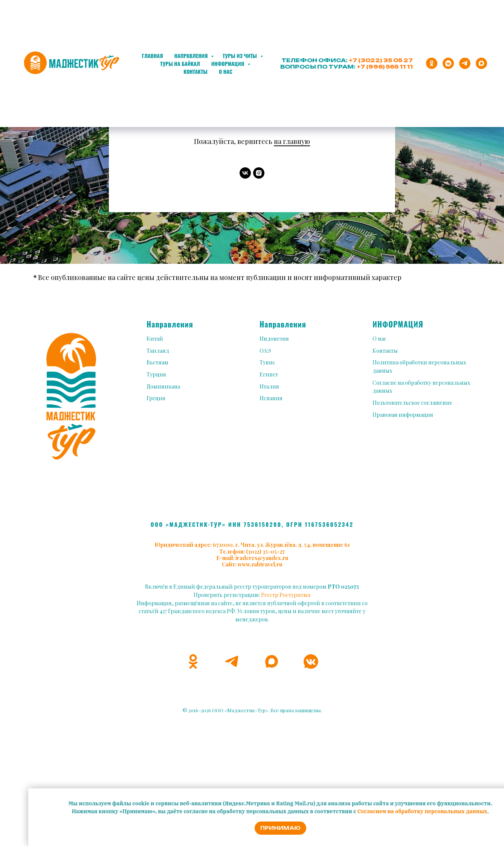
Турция (156, 374)
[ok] (432, 63)
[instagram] (259, 173)
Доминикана (163, 386)
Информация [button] (228, 63)
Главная (152, 56)
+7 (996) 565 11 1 (383, 67)
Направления (192, 56)
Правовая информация (403, 415)
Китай (155, 339)
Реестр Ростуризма (286, 595)
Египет (269, 374)
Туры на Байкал (180, 63)
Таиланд (158, 351)
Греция (156, 398)
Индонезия (274, 339)
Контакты (195, 71)
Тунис (267, 362)
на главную (292, 141)
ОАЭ (265, 351)
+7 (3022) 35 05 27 (381, 60)
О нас (226, 71)
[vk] (245, 173)
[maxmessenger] (481, 63)
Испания (271, 398)
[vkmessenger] (448, 63)
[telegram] (465, 63)
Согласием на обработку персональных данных (422, 811)
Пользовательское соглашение (412, 403)
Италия (269, 386)
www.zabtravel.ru (260, 564)
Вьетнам (157, 362)
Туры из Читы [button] (240, 56)
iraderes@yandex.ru (262, 558)
